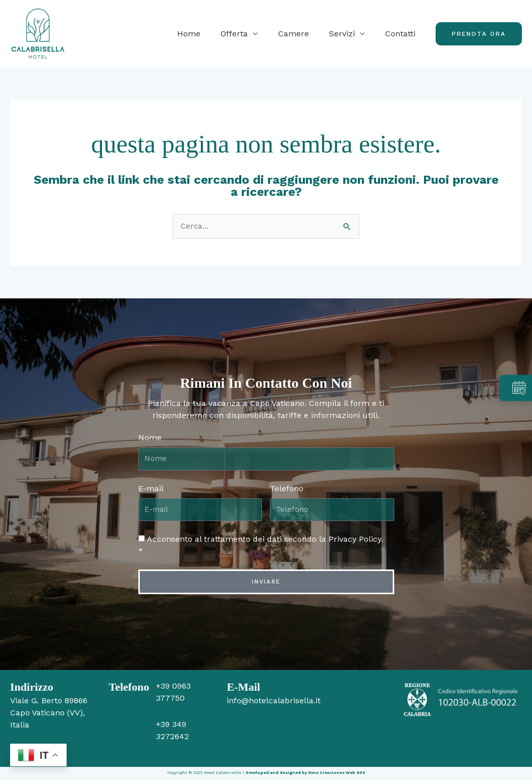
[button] (479, 34)
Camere (304, 34)
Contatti (402, 34)
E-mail (151, 489)
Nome (150, 438)
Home (207, 34)
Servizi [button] (348, 34)
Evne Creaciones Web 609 (337, 774)
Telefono (287, 489)
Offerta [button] (248, 34)
